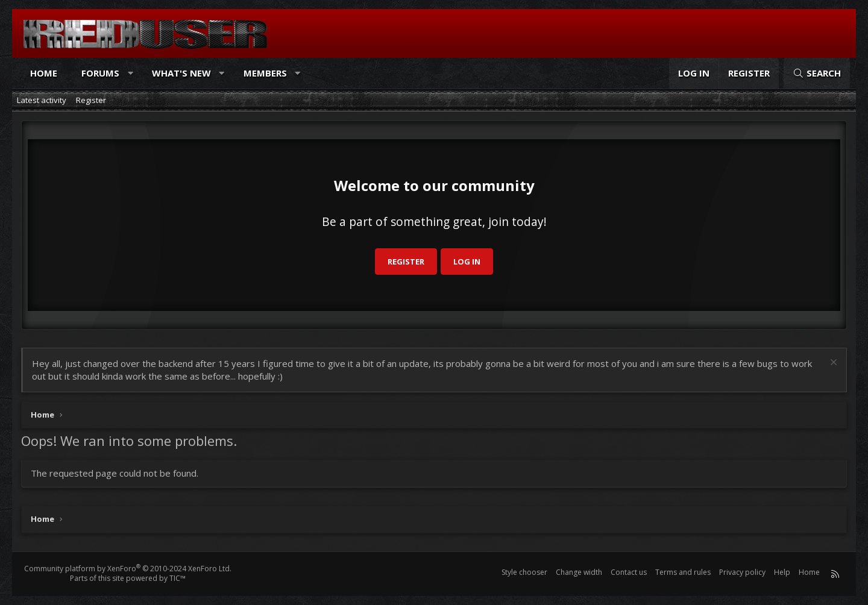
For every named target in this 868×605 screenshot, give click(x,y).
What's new (181, 73)
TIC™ (178, 578)
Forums (100, 73)
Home (44, 73)
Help (782, 572)
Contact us (629, 572)
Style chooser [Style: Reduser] (524, 572)
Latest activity (42, 100)
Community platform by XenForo (128, 569)
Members (265, 73)
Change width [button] (579, 572)
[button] (131, 73)
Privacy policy (742, 572)
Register (91, 100)
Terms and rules (683, 572)
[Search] (817, 73)
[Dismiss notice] (832, 364)
